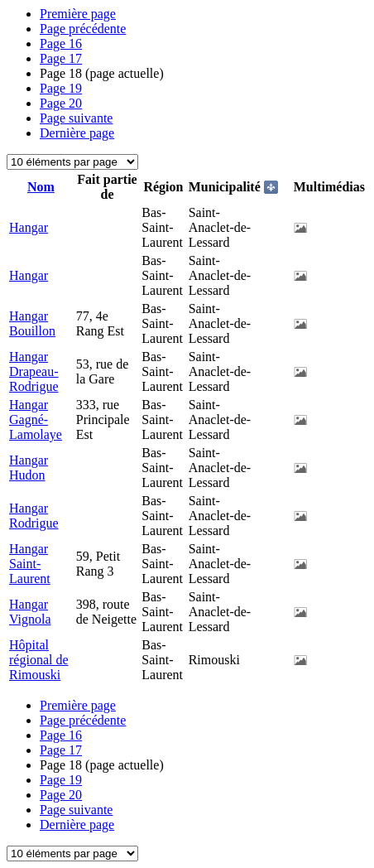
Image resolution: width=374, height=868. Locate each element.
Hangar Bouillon (32, 323)
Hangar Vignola (30, 612)
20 (61, 103)
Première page (78, 14)
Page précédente (83, 29)
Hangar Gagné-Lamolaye (36, 420)
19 (61, 88)
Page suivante (76, 118)
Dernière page (77, 133)
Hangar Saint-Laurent (30, 564)
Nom (41, 187)
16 (61, 43)
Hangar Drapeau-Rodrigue (34, 371)
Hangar (29, 227)
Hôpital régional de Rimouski (39, 660)
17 (61, 58)
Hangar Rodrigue (34, 516)
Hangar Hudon (29, 468)
